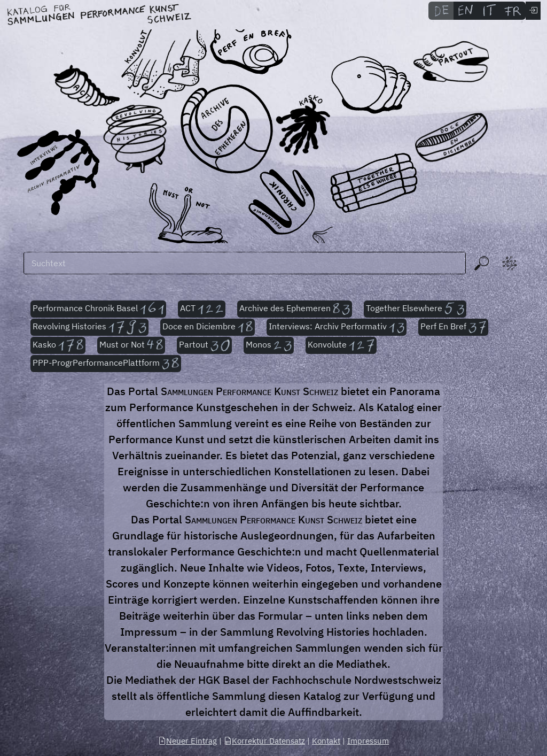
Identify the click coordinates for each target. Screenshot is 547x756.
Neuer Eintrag (187, 741)
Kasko (58, 345)
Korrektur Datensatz (264, 741)
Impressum (368, 741)
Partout (204, 345)
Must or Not (131, 345)
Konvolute (341, 345)
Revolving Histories (89, 327)
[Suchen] (245, 263)
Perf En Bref (453, 327)
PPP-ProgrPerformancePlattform (106, 364)
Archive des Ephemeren (295, 309)
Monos (268, 345)
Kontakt (326, 741)
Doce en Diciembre (208, 327)
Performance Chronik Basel (98, 309)
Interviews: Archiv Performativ (337, 327)
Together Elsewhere (415, 309)
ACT (202, 309)
